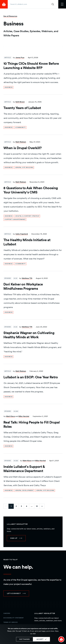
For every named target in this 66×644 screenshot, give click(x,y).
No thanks (25, 639)
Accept (40, 639)
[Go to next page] (42, 506)
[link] (8, 87)
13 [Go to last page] (37, 506)
